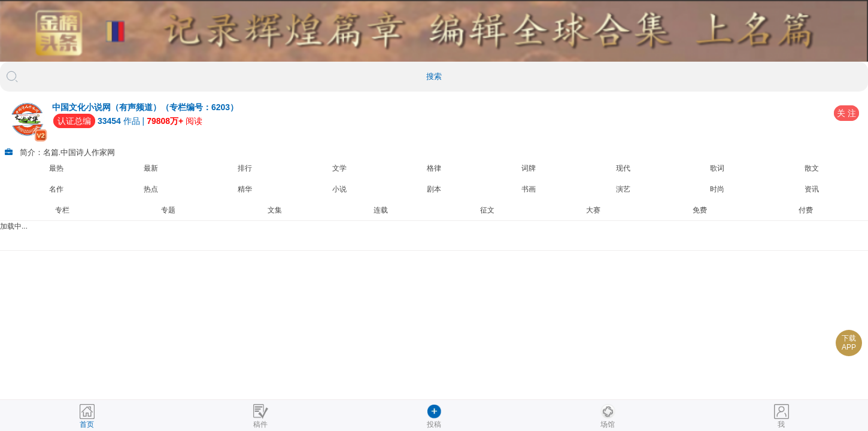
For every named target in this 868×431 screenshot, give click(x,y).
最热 (56, 168)
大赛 (593, 210)
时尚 (717, 189)
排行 (245, 168)
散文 (812, 168)
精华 (245, 189)
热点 (151, 189)
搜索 (434, 76)
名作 (56, 189)
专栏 (62, 210)
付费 (806, 210)
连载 (381, 210)
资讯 (812, 189)
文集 (275, 210)
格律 (434, 168)
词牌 (529, 168)
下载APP (849, 343)
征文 (487, 210)
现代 (623, 168)
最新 (151, 168)
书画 (529, 189)
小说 (339, 189)
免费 (700, 210)
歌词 (717, 168)
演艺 (623, 189)
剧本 (434, 189)
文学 (339, 168)
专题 (168, 210)
